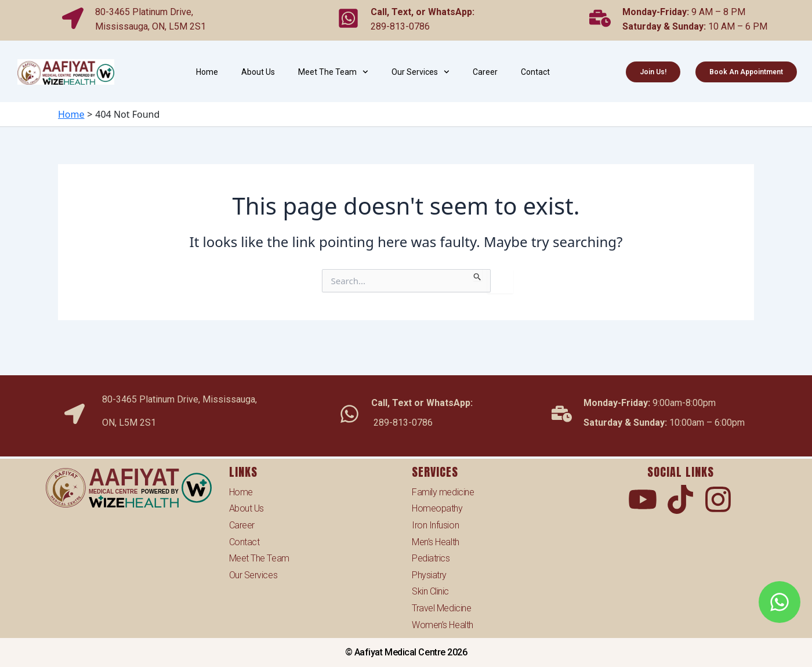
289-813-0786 (400, 23)
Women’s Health (443, 625)
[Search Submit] (478, 275)
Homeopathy (437, 508)
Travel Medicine (441, 608)
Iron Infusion (435, 525)
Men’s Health (436, 542)
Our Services (420, 72)
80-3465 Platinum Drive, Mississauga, (180, 394)
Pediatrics (431, 558)
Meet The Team (333, 72)
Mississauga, (124, 23)
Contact (535, 72)
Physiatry (429, 575)
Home (207, 72)
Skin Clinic (430, 591)
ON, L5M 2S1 (179, 23)
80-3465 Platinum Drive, (144, 9)
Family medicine (443, 492)
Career (485, 72)
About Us (258, 72)
